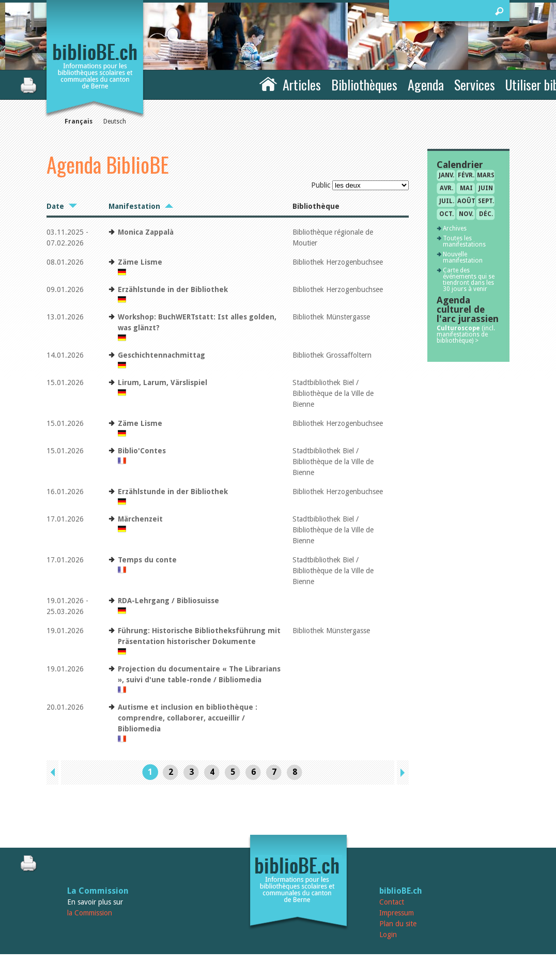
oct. (446, 214)
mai (466, 188)
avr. (446, 188)
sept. (486, 201)
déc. (486, 214)
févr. (466, 175)
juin (486, 188)
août (466, 201)
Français (79, 121)
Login (388, 935)
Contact (392, 902)
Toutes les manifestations (464, 241)
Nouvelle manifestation (463, 257)
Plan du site (398, 924)
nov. (466, 214)
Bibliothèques (364, 85)
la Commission (90, 913)
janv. (446, 175)
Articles (302, 85)
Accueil (268, 83)
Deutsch (115, 121)
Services (475, 85)
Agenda (426, 85)
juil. (447, 201)
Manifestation (134, 206)
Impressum (397, 913)
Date (55, 206)
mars (486, 175)
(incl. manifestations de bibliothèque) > (466, 334)
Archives (455, 228)
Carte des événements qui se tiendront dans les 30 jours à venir (469, 280)
